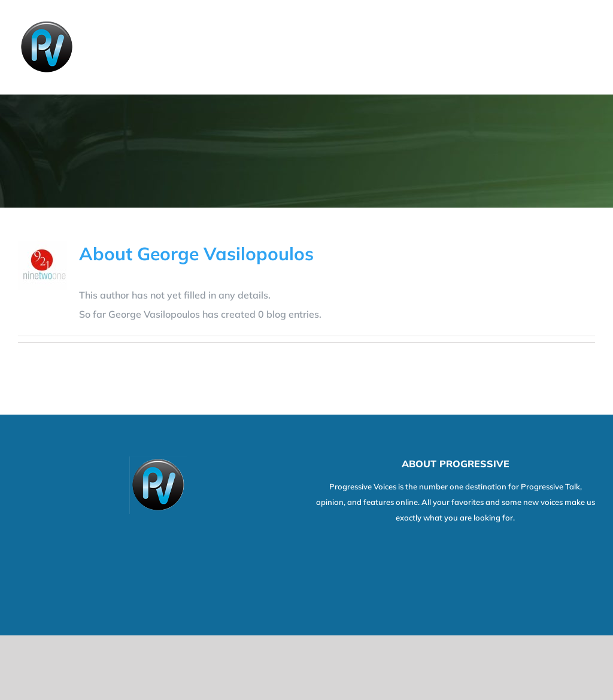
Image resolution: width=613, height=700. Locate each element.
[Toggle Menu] (587, 47)
